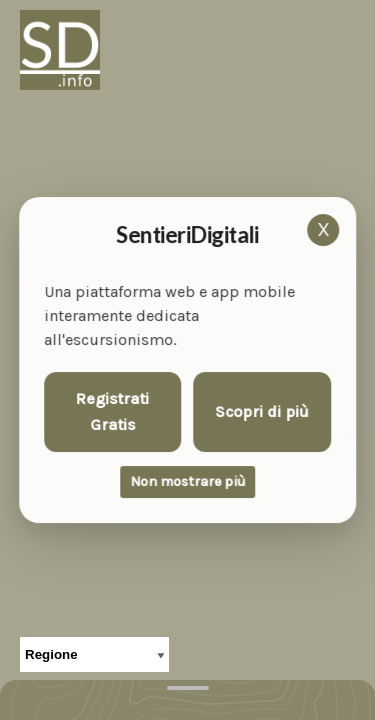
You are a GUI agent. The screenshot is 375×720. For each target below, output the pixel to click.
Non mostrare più (187, 481)
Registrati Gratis (113, 411)
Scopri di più (262, 411)
